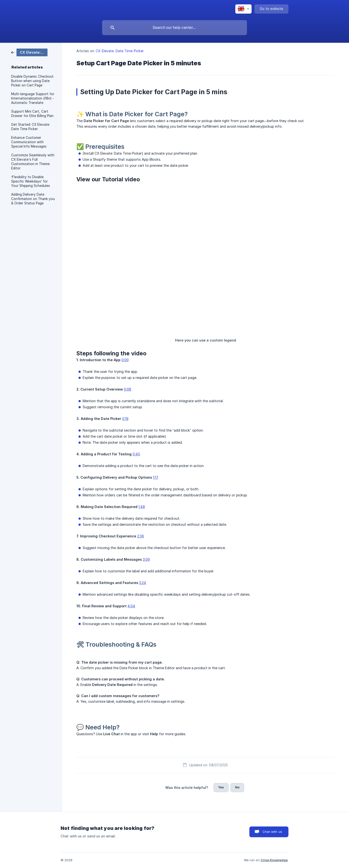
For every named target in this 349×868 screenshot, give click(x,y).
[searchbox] (174, 28)
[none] (243, 9)
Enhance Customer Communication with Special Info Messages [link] (29, 142)
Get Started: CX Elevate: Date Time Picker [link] (31, 127)
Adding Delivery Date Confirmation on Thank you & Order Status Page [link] (33, 199)
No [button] (237, 787)
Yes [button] (221, 787)
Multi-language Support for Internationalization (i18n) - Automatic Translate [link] (33, 98)
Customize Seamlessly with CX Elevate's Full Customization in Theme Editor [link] (33, 162)
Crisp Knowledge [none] (274, 860)
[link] (29, 52)
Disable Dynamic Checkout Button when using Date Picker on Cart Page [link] (32, 81)
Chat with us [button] (272, 832)
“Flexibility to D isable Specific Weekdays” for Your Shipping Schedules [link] (31, 181)
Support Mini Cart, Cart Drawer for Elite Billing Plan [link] (32, 114)
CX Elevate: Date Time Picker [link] (120, 51)
